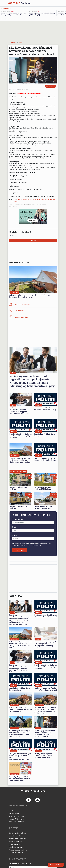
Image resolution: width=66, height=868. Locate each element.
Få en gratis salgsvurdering (18, 850)
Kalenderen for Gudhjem (17, 839)
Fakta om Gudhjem (15, 842)
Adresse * (15, 535)
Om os (11, 811)
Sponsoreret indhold (16, 853)
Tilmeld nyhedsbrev (56, 865)
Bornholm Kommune (16, 847)
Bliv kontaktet (19, 550)
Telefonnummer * (18, 519)
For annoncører (14, 813)
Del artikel (51, 86)
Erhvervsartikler (14, 844)
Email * (14, 527)
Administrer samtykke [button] (17, 822)
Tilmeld (33, 241)
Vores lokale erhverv (16, 836)
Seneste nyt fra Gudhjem (17, 833)
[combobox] (13, 539)
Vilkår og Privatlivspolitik (18, 816)
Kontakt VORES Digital (17, 819)
